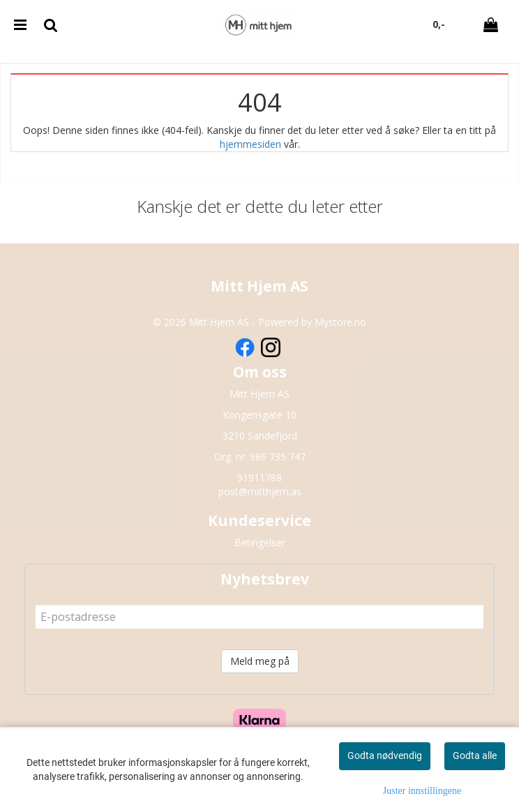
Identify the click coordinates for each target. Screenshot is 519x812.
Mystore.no (340, 322)
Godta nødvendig (385, 755)
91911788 (259, 478)
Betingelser (260, 542)
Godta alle (475, 755)
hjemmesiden (250, 144)
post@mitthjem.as (260, 491)
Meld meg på (260, 661)
